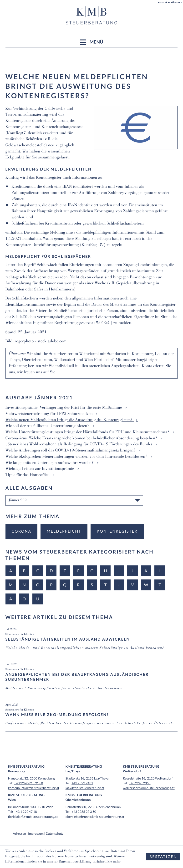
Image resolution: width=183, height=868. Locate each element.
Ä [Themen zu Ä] (11, 599)
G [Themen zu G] (92, 571)
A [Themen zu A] (11, 571)
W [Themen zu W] (146, 585)
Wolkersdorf (65, 360)
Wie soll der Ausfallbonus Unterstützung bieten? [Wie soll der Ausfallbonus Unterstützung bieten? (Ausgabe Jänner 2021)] (48, 426)
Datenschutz (55, 834)
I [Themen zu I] (119, 571)
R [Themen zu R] (78, 585)
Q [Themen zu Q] (65, 585)
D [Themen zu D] (51, 571)
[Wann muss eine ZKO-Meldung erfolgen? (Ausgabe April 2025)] (92, 717)
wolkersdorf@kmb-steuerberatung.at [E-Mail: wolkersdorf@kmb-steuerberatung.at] (149, 788)
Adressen (19, 834)
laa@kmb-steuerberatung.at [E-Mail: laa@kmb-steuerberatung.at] (85, 788)
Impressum (36, 834)
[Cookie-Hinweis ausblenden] (163, 857)
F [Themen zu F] (78, 571)
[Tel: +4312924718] (25, 812)
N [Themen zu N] (24, 585)
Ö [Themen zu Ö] (24, 599)
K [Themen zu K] (146, 571)
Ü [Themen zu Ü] (38, 599)
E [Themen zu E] (65, 571)
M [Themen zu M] (11, 585)
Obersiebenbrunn (37, 360)
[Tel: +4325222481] (82, 783)
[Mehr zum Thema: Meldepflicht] (64, 531)
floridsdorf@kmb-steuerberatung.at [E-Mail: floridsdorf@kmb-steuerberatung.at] (33, 817)
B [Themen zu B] (24, 571)
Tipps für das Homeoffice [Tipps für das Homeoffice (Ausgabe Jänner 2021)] (28, 475)
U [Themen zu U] (119, 585)
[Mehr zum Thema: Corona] (22, 531)
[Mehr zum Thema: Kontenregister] (117, 531)
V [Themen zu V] (132, 585)
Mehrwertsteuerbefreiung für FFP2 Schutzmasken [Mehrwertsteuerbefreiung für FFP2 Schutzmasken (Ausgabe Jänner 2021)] (50, 414)
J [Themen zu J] (132, 571)
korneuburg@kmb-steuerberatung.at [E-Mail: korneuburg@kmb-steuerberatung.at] (34, 788)
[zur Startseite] (91, 15)
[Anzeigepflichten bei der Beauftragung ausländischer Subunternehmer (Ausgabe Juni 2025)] (92, 679)
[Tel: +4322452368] (140, 783)
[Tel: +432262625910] (28, 783)
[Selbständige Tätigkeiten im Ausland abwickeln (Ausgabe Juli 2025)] (92, 641)
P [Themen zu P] (51, 585)
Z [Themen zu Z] (160, 585)
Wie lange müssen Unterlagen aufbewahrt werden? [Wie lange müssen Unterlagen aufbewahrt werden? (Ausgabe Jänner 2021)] (50, 463)
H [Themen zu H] (105, 571)
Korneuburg (142, 354)
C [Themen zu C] (38, 571)
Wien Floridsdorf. (99, 360)
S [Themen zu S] (92, 585)
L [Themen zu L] (160, 571)
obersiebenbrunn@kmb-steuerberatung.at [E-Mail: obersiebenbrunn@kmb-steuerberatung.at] (95, 817)
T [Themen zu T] (105, 585)
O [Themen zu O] (38, 585)
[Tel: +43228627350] (84, 812)
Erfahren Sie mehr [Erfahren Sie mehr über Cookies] (107, 862)
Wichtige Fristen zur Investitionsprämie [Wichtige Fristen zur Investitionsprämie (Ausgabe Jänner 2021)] (40, 469)
